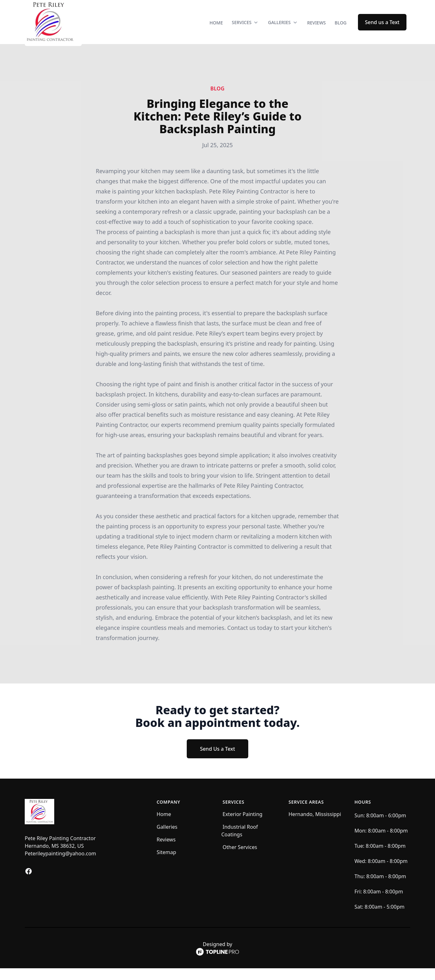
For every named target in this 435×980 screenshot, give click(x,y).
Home (216, 28)
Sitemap (166, 864)
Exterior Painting (243, 826)
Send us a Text (382, 28)
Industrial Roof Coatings (240, 842)
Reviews (317, 28)
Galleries (167, 839)
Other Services (240, 859)
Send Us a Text (218, 761)
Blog (341, 28)
